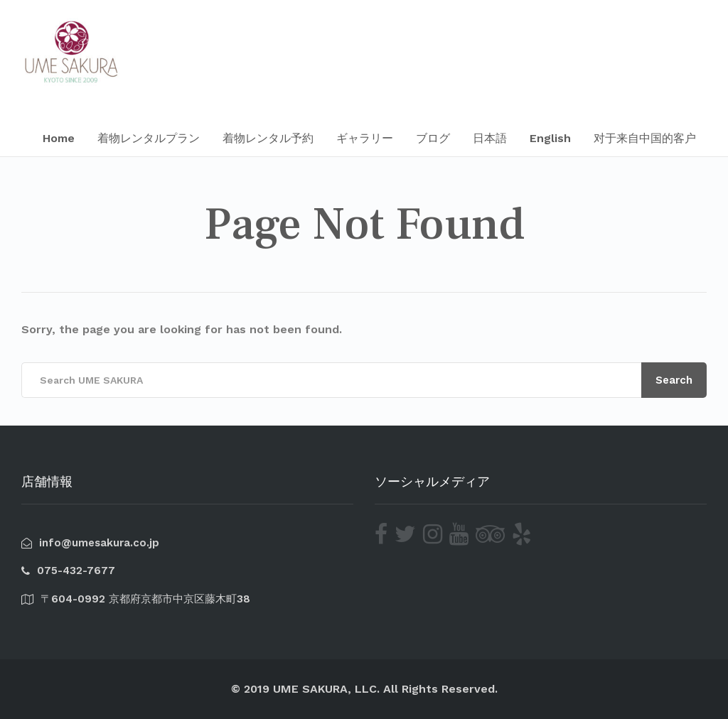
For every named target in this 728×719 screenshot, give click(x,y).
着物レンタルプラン (149, 138)
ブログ (433, 138)
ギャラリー (365, 138)
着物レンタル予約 (268, 138)
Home (59, 138)
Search (674, 380)
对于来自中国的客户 (645, 138)
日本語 (490, 138)
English (550, 138)
